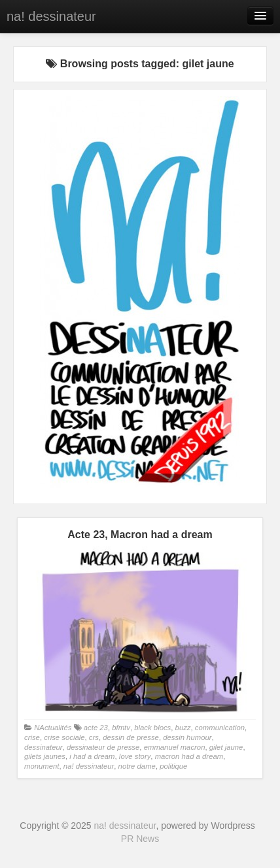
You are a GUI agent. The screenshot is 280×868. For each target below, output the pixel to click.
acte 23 (96, 728)
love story (135, 756)
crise (32, 737)
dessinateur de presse (103, 747)
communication (220, 728)
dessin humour (187, 737)
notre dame (137, 766)
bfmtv (121, 728)
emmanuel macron (175, 747)
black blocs (152, 728)
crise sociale (64, 737)
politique (173, 766)
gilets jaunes (45, 756)
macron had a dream (189, 756)
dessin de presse (131, 737)
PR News (140, 839)
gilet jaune (226, 747)
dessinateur (44, 747)
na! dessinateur (51, 16)
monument (42, 766)
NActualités (53, 728)
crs (94, 737)
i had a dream (92, 756)
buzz (183, 728)
